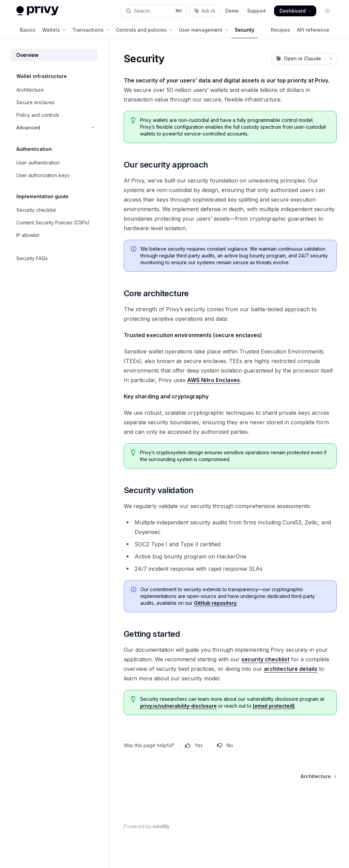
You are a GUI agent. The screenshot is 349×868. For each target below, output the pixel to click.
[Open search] (154, 11)
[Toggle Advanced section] (54, 128)
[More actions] (331, 59)
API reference (313, 33)
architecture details (291, 669)
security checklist (265, 659)
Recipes (280, 33)
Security (245, 33)
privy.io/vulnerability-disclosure (178, 706)
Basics (28, 33)
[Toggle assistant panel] (205, 11)
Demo (232, 11)
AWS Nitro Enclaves (214, 380)
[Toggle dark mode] (327, 11)
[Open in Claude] (298, 59)
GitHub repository (215, 603)
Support (256, 11)
